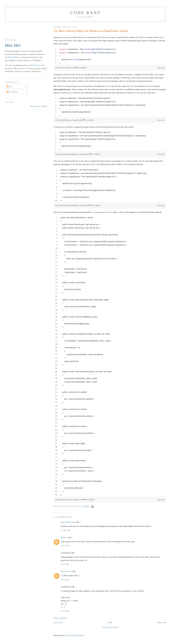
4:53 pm (65, 611)
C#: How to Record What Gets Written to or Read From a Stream (91, 31)
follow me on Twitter (38, 106)
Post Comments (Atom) (74, 635)
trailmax (64, 537)
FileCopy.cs (60, 68)
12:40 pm (65, 530)
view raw (161, 68)
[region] (110, 56)
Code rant (85, 13)
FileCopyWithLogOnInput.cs (67, 154)
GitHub (83, 68)
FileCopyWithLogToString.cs (67, 205)
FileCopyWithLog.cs (64, 120)
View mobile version (110, 627)
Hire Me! (13, 45)
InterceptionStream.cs (64, 500)
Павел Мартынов (68, 522)
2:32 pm (65, 546)
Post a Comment (60, 618)
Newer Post (58, 622)
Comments (12, 92)
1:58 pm (65, 564)
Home (110, 622)
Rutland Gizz (66, 571)
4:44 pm (65, 580)
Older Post (162, 622)
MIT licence (35, 65)
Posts (10, 87)
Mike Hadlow (14, 57)
